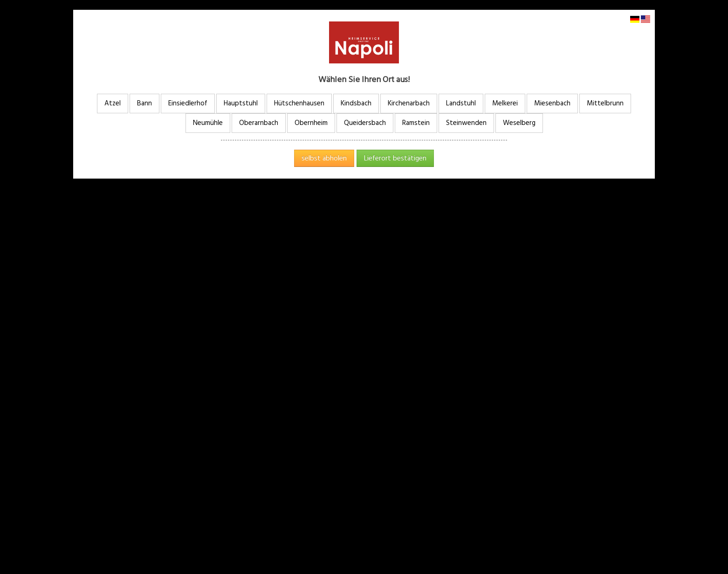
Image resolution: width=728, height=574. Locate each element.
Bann (144, 103)
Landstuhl (461, 103)
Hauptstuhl (241, 103)
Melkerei (505, 103)
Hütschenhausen (299, 103)
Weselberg (519, 123)
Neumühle (208, 123)
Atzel (113, 103)
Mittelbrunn (605, 103)
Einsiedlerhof (188, 103)
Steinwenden (466, 123)
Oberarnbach (259, 123)
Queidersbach (365, 123)
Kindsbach (356, 103)
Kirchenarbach (409, 103)
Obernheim (311, 123)
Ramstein (416, 123)
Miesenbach (552, 103)
